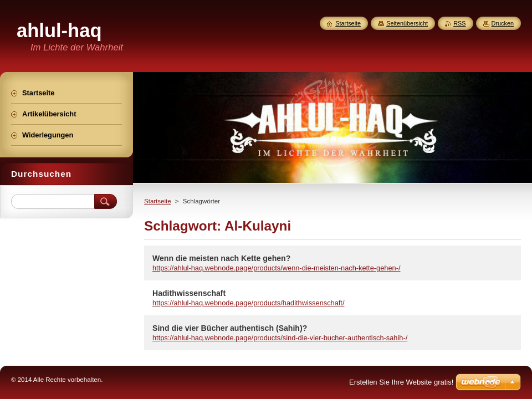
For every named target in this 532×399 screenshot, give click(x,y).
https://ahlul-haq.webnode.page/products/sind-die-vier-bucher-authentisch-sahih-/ (280, 338)
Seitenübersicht (407, 23)
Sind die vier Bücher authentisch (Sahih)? (230, 328)
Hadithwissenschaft (189, 293)
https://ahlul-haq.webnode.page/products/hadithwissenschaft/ (248, 303)
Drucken (503, 23)
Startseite (158, 201)
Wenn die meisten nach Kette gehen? (221, 258)
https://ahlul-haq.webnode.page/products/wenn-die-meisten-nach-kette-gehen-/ (276, 268)
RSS (459, 23)
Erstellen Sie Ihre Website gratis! (401, 382)
